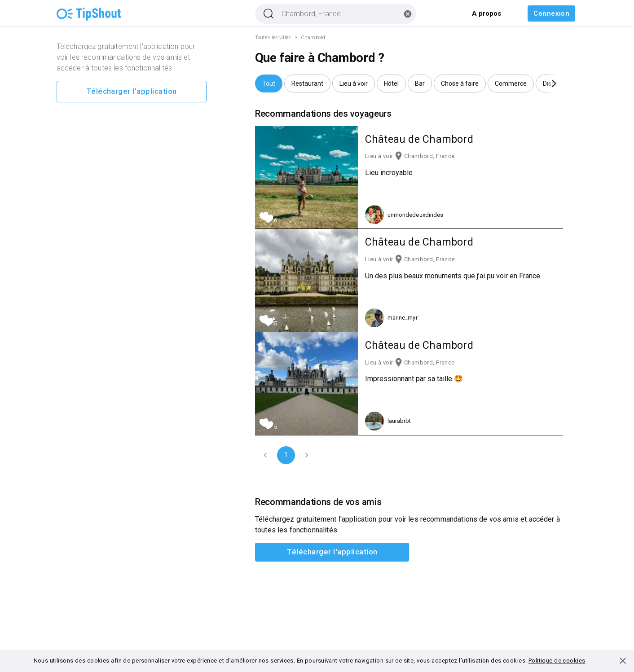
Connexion (551, 13)
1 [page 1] (286, 455)
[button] (269, 83)
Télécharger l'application (132, 92)
